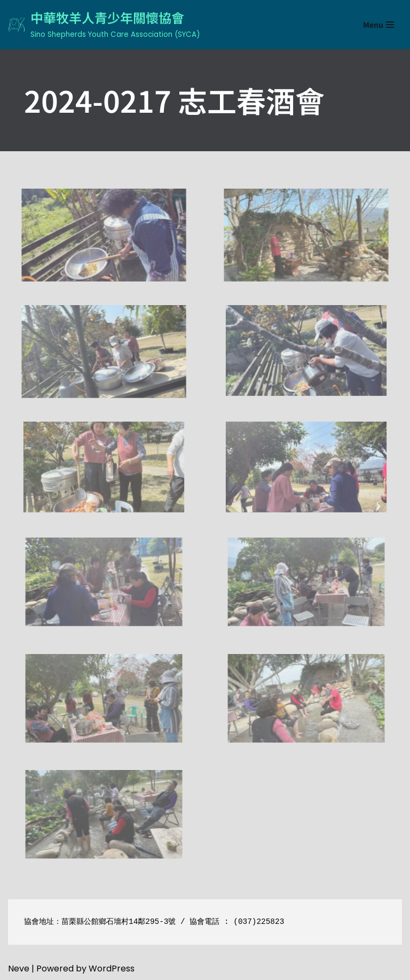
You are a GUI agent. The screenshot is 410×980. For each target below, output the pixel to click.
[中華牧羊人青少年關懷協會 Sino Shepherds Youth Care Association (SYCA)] (104, 25)
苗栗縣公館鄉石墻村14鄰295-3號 (119, 922)
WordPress (112, 969)
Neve (19, 969)
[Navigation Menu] (379, 25)
